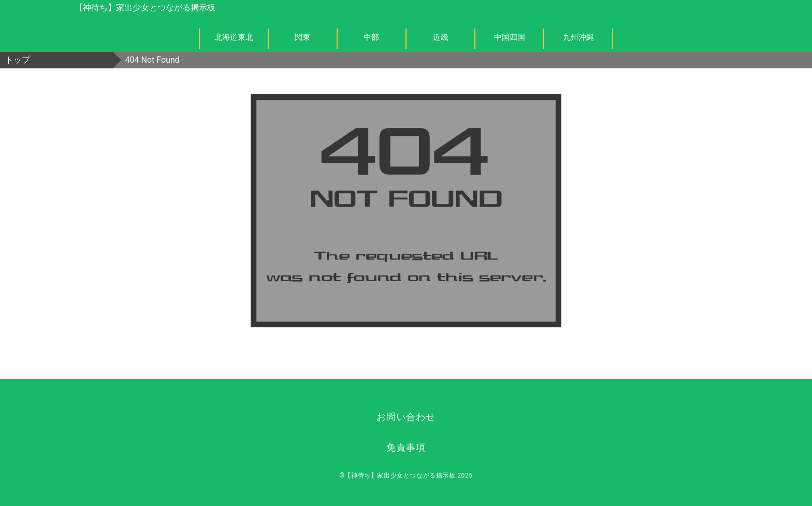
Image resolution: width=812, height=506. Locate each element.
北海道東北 (234, 37)
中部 (371, 37)
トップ (18, 60)
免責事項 (406, 447)
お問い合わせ (406, 417)
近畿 (441, 37)
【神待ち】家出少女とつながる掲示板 (145, 8)
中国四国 (510, 37)
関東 (302, 37)
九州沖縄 (578, 37)
